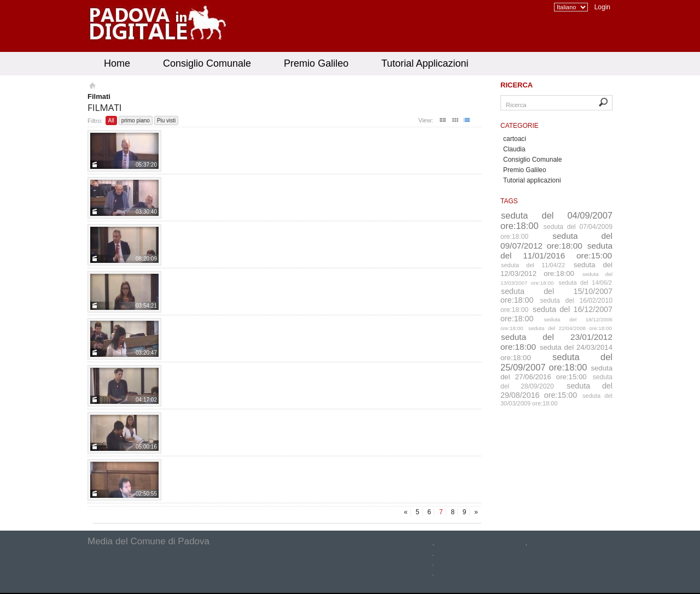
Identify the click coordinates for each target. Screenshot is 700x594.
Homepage (92, 87)
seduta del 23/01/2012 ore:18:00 (556, 342)
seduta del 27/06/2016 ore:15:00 (556, 372)
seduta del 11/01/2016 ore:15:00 (556, 251)
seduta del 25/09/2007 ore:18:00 (556, 362)
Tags (509, 201)
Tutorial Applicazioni (425, 63)
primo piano (136, 120)
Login (602, 7)
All (111, 120)
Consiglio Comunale (207, 63)
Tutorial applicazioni (532, 180)
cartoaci (515, 139)
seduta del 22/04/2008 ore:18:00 (570, 328)
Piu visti (166, 120)
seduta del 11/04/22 (533, 265)
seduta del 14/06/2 (586, 283)
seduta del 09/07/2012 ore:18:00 (556, 241)
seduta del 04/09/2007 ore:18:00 (556, 220)
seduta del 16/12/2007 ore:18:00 (556, 314)
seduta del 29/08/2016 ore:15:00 (556, 390)
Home (117, 63)
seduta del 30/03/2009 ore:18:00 (556, 399)
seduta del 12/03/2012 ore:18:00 (556, 269)
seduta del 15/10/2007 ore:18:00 (556, 296)
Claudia (514, 149)
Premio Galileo (316, 63)
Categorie (520, 126)
